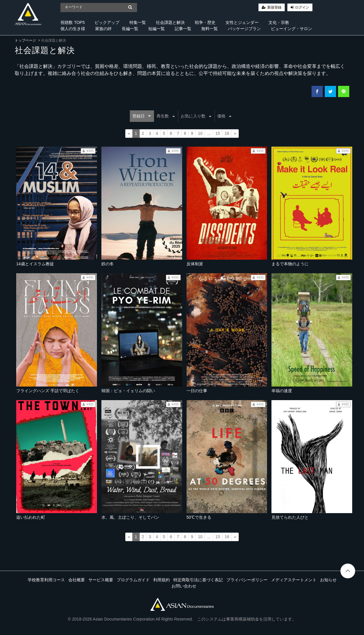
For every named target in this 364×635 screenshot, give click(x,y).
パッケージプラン (244, 29)
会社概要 (77, 580)
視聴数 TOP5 (73, 22)
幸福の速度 (282, 391)
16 (227, 133)
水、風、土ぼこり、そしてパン (130, 517)
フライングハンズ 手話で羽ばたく (48, 391)
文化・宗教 (279, 22)
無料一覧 (210, 29)
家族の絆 (103, 29)
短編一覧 (157, 29)
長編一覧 (130, 29)
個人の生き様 (73, 29)
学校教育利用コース (46, 580)
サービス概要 (101, 580)
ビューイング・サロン (291, 29)
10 (200, 133)
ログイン (302, 7)
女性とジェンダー (242, 22)
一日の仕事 (197, 391)
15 (218, 133)
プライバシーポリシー (247, 580)
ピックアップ (107, 22)
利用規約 (162, 580)
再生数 (166, 116)
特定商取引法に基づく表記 (198, 580)
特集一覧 (138, 22)
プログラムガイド (133, 580)
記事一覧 (183, 29)
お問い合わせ (184, 586)
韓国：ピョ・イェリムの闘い (128, 391)
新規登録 (274, 7)
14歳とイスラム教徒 (35, 264)
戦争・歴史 (205, 22)
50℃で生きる (199, 517)
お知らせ (328, 580)
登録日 (141, 116)
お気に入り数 (196, 116)
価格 (224, 116)
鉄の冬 (108, 264)
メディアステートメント (294, 580)
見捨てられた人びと (290, 517)
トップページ (25, 40)
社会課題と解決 (170, 22)
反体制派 (195, 264)
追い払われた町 (31, 517)
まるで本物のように (290, 264)
